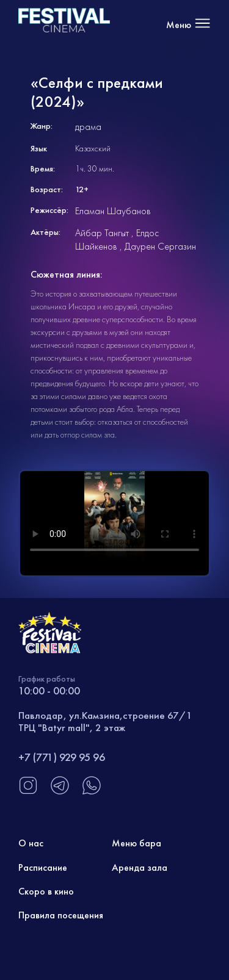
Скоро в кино (46, 891)
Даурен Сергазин (160, 246)
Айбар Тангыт (102, 233)
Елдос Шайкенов (117, 240)
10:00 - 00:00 (49, 690)
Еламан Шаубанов (113, 211)
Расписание (43, 867)
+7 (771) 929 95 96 (62, 757)
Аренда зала (140, 867)
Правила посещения (61, 915)
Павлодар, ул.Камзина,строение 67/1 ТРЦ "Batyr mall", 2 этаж (105, 721)
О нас (31, 843)
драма (88, 127)
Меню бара (136, 843)
